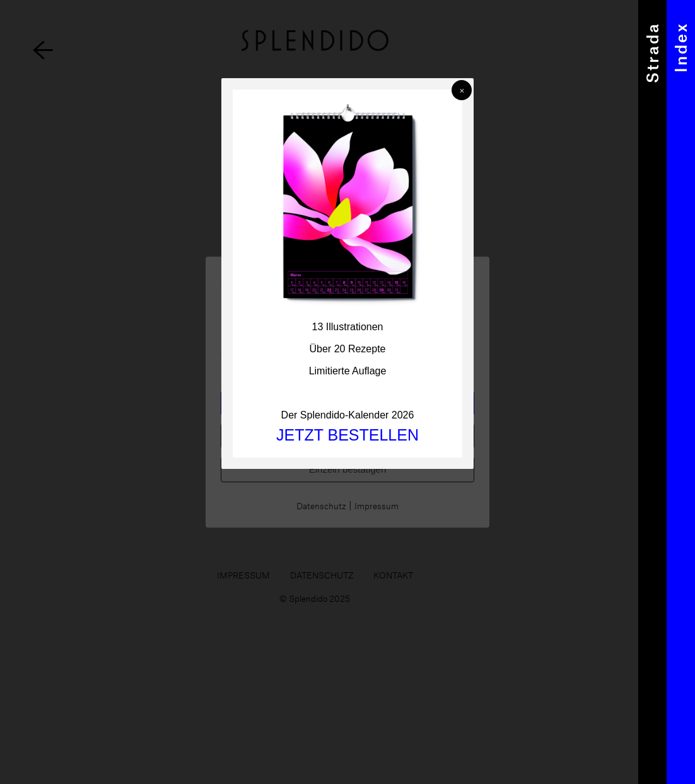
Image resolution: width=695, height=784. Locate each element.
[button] (462, 90)
